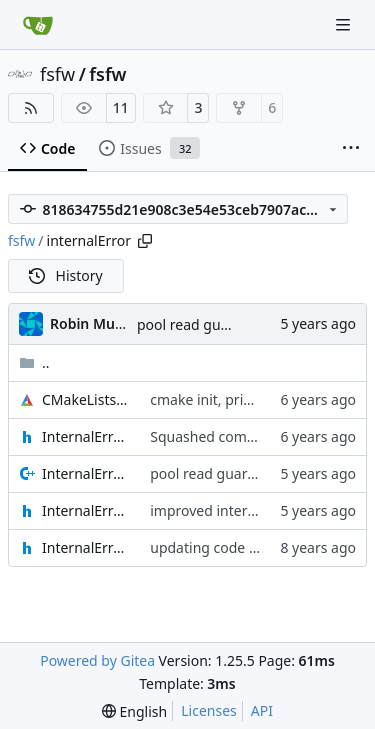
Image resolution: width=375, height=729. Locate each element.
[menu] (134, 711)
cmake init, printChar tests (236, 399)
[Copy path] (145, 241)
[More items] (351, 149)
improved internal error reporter (256, 510)
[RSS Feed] (31, 108)
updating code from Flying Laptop (261, 547)
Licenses (209, 710)
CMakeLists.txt (86, 399)
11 (121, 107)
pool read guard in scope (218, 324)
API (262, 710)
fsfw (57, 74)
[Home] (38, 25)
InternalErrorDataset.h (86, 436)
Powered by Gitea (97, 660)
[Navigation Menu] (345, 24)
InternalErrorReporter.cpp (86, 473)
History (66, 275)
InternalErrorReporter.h (86, 510)
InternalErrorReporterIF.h (86, 547)
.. (34, 362)
